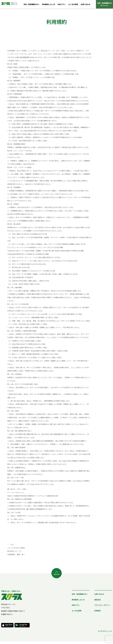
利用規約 (98, 611)
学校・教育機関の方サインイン (104, 4)
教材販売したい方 (49, 4)
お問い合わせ (85, 4)
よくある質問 (73, 4)
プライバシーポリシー (102, 605)
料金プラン (62, 4)
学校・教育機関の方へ (32, 4)
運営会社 (98, 600)
